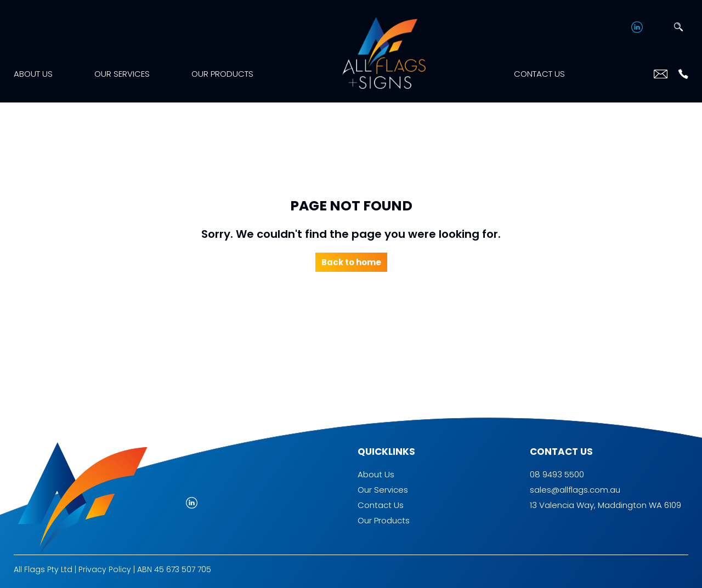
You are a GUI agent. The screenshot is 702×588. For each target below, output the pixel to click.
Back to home (351, 262)
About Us (33, 74)
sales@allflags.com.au (575, 490)
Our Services (122, 74)
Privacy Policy (105, 569)
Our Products (222, 74)
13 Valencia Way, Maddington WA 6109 (605, 505)
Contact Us (539, 74)
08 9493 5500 (557, 474)
